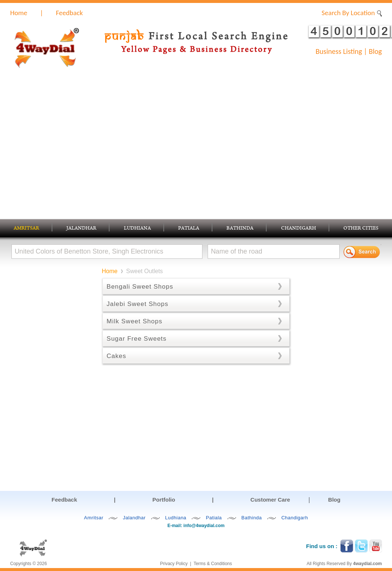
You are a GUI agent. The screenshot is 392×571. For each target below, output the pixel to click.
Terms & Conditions (213, 564)
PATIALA (189, 229)
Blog (375, 51)
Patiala (214, 518)
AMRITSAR (26, 229)
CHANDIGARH (299, 229)
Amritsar (94, 518)
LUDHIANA (137, 229)
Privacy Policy (174, 564)
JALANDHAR (81, 229)
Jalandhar (134, 518)
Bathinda (252, 518)
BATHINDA (240, 229)
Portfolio (164, 500)
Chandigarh (295, 518)
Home (19, 13)
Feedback (69, 13)
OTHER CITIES (361, 229)
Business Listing (339, 51)
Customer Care (270, 500)
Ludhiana (176, 518)
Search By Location (352, 13)
